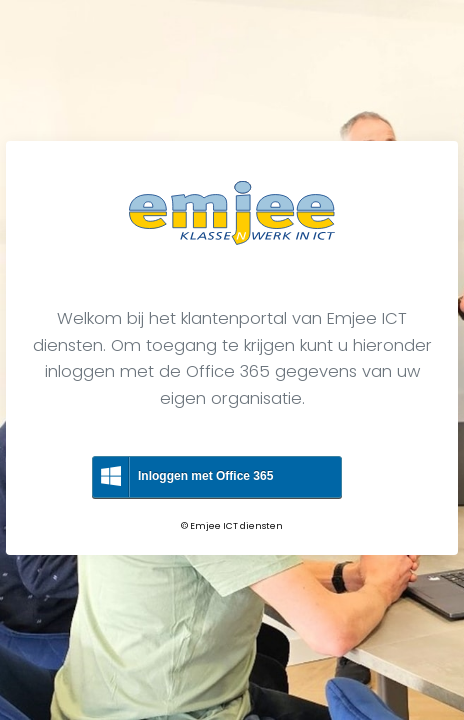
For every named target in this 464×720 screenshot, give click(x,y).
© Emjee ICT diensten (232, 526)
